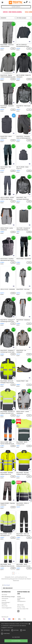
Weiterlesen (10, 628)
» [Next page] (19, 573)
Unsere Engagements (7, 608)
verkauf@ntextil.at (21, 601)
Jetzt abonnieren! (8, 588)
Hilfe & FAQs (5, 606)
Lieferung (4, 601)
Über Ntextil (4, 595)
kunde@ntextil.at (21, 598)
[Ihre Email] (16, 585)
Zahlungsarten (5, 599)
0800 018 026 (20, 605)
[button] (24, 2)
